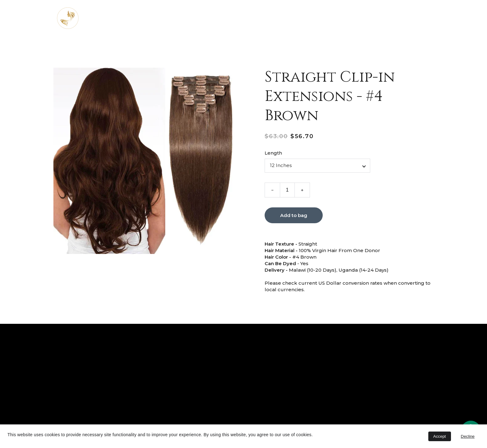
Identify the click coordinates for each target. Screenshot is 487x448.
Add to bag (294, 216)
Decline (468, 436)
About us (221, 18)
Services (256, 18)
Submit (301, 416)
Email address (293, 385)
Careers (378, 18)
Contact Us (341, 18)
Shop (296, 18)
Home (190, 18)
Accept (440, 436)
